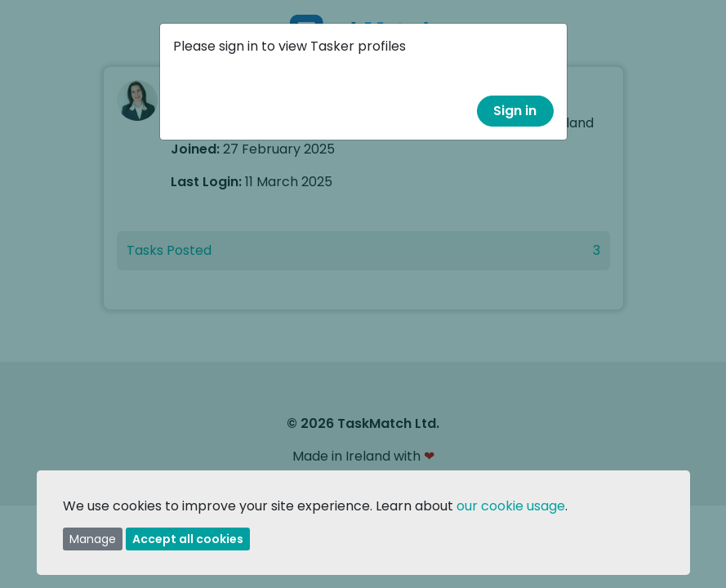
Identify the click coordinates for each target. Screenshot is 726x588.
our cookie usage (511, 506)
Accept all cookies (188, 539)
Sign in (515, 111)
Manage (93, 539)
